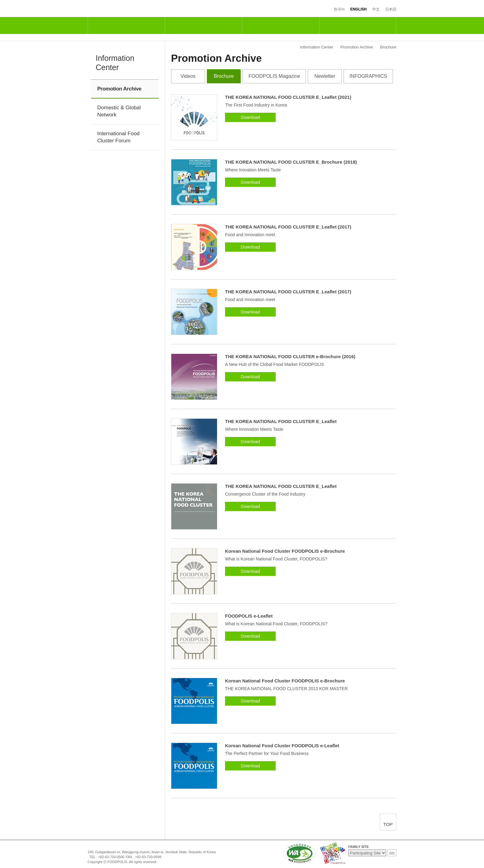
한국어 (339, 9)
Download (250, 117)
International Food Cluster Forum (118, 137)
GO (392, 853)
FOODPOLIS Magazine (274, 76)
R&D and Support (203, 25)
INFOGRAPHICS (368, 76)
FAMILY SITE (359, 847)
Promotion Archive (119, 89)
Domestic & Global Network (119, 111)
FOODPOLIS (113, 9)
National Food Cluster (126, 25)
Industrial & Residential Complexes (281, 25)
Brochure (224, 76)
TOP (388, 824)
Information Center (358, 25)
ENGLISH (359, 9)
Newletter (325, 76)
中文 (376, 9)
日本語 (391, 9)
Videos (188, 76)
